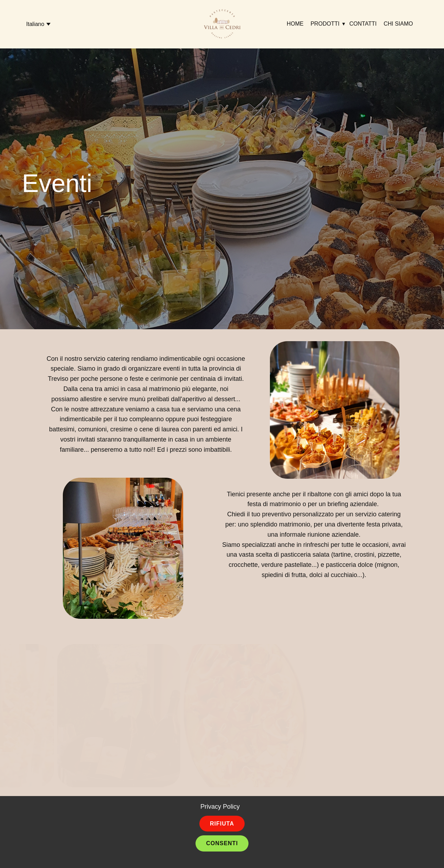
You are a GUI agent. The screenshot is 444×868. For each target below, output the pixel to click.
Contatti (363, 24)
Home (295, 24)
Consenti (222, 843)
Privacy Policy (220, 807)
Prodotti (325, 24)
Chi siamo (398, 24)
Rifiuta (222, 824)
